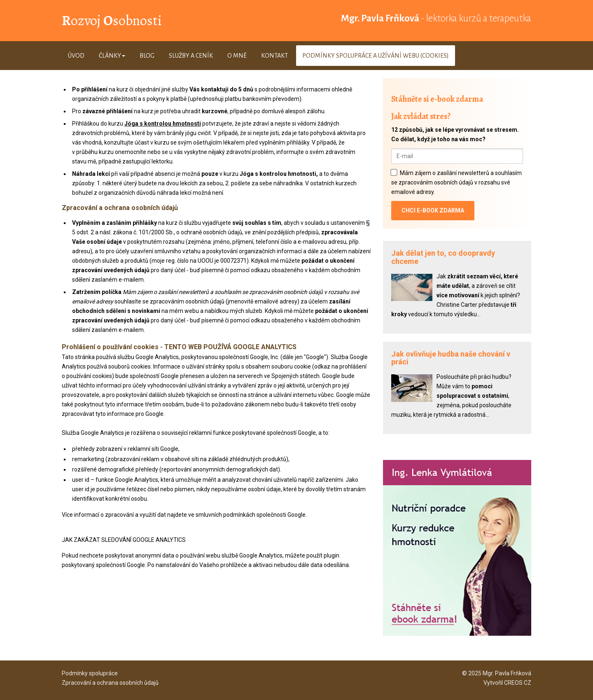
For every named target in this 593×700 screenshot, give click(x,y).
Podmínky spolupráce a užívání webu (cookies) (376, 56)
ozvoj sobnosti (112, 21)
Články (112, 56)
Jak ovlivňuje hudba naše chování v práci (451, 358)
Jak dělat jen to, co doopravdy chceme (443, 257)
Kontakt (274, 56)
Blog (147, 56)
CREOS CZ (518, 683)
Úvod (76, 56)
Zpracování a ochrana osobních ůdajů (110, 683)
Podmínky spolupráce (90, 673)
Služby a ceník (191, 56)
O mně (237, 56)
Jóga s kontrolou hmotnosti (163, 124)
